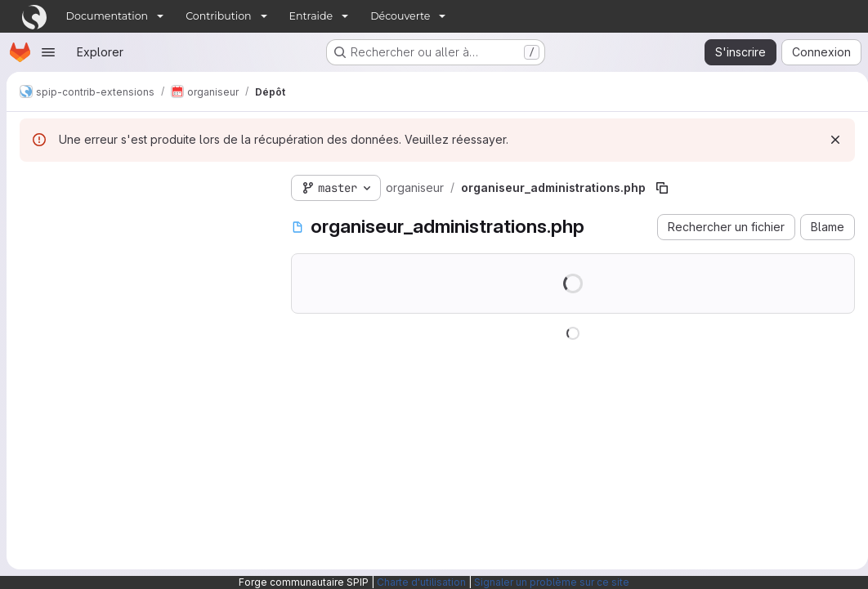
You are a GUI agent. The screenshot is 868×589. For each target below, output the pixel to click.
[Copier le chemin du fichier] (662, 188)
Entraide (311, 16)
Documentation (107, 16)
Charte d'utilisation (421, 582)
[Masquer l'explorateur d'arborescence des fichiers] (33, 185)
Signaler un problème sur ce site (552, 582)
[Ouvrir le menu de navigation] (48, 52)
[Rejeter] (829, 140)
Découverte (400, 16)
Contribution (218, 16)
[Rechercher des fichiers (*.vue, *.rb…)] (142, 217)
